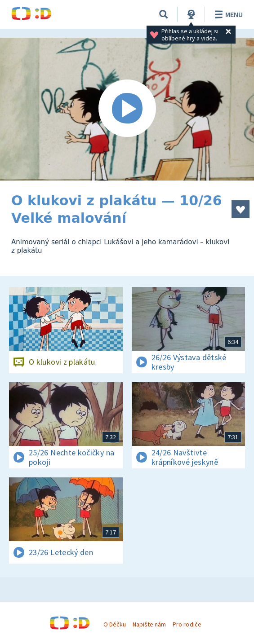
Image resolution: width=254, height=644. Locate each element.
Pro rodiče (187, 624)
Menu (227, 14)
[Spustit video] (127, 109)
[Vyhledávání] (164, 14)
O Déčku (115, 624)
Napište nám (149, 624)
